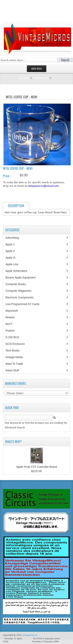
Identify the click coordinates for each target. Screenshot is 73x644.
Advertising (41, 78)
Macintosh (14, 311)
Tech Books (15, 350)
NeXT (9, 324)
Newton (10, 317)
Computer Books (18, 284)
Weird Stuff (14, 370)
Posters (12, 331)
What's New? (13, 442)
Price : (7, 176)
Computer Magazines (21, 291)
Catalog (24, 78)
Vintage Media (16, 357)
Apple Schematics (18, 271)
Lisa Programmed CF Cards (24, 304)
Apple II (12, 251)
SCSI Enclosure (17, 344)
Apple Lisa (15, 264)
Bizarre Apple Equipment (22, 278)
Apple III (12, 258)
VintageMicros (30, 635)
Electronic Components (22, 297)
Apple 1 (12, 244)
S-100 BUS (14, 337)
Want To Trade (14, 364)
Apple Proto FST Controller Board (36, 467)
